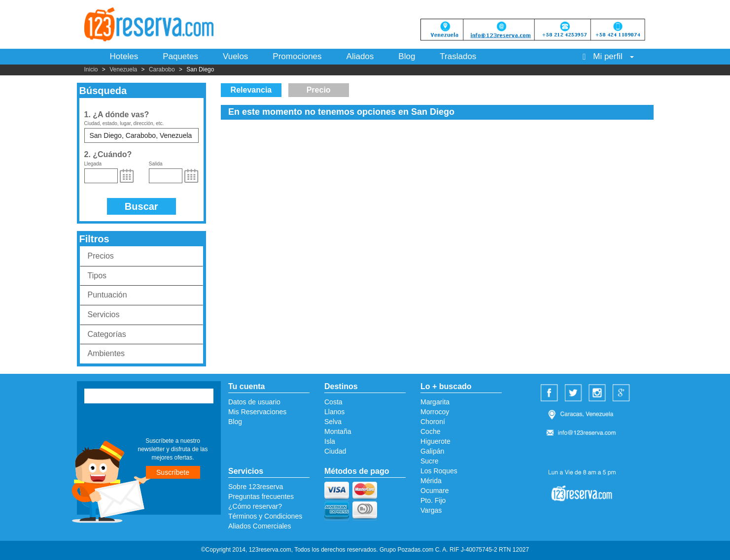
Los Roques (439, 471)
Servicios (104, 314)
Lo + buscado (446, 386)
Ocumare (435, 491)
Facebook (551, 394)
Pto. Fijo (433, 500)
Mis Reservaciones (257, 412)
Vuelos (235, 56)
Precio (319, 90)
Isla (330, 441)
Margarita (435, 402)
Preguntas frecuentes (261, 496)
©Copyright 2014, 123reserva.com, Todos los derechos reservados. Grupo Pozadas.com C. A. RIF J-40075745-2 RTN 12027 (365, 550)
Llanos (334, 412)
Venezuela (123, 69)
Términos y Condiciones (265, 516)
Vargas (431, 510)
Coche (430, 431)
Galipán (432, 451)
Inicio (91, 69)
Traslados (458, 56)
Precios (101, 256)
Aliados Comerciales (260, 526)
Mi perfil (608, 56)
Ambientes (106, 353)
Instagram (598, 394)
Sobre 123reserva (256, 487)
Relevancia (251, 90)
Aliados (360, 56)
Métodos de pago (357, 471)
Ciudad (335, 451)
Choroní (433, 422)
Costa (333, 402)
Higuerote (435, 441)
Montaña (338, 431)
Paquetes (180, 56)
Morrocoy (435, 412)
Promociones (297, 56)
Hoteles (124, 56)
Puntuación (107, 295)
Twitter (575, 394)
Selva (333, 422)
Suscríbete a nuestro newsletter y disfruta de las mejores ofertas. (173, 449)
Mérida (431, 481)
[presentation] (144, 422)
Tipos (97, 276)
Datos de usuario (254, 402)
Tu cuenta (246, 386)
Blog (407, 56)
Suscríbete (173, 472)
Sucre (430, 461)
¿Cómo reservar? (255, 506)
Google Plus (623, 394)
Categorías (107, 334)
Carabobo (162, 69)
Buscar (141, 206)
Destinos (341, 386)
